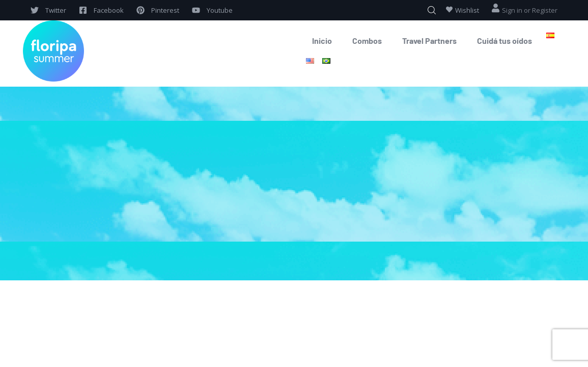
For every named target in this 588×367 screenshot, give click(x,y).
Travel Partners (429, 41)
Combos (367, 41)
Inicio (322, 41)
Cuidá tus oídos (505, 41)
